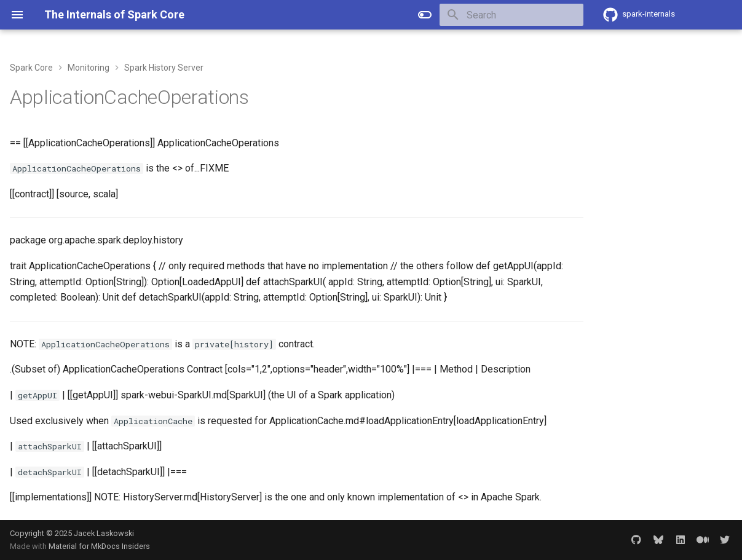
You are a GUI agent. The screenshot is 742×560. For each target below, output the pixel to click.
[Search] (511, 15)
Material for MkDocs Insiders (99, 546)
